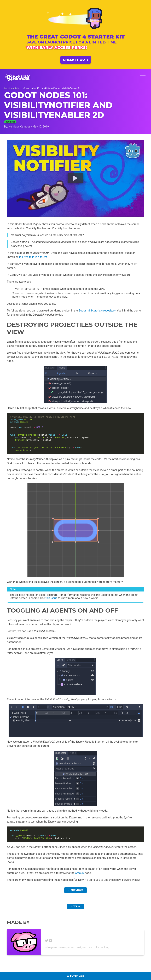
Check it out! (76, 60)
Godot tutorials (11, 88)
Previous (76, 899)
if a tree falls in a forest (33, 257)
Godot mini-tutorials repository (97, 311)
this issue (51, 605)
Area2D (80, 882)
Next (76, 916)
